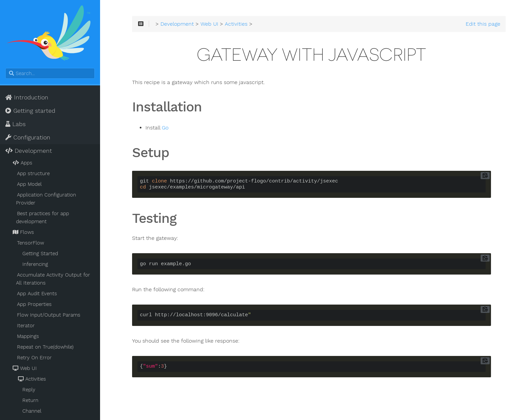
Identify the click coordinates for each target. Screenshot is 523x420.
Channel (32, 411)
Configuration (28, 137)
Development (29, 151)
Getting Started (40, 254)
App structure (33, 173)
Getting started (30, 111)
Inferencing (35, 264)
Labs (16, 124)
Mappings (28, 336)
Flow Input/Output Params (49, 315)
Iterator (26, 326)
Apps (22, 163)
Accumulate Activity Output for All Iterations (53, 279)
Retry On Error (34, 358)
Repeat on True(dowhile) (45, 347)
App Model (29, 184)
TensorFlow (31, 243)
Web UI (24, 368)
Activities (32, 379)
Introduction (27, 97)
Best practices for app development (43, 218)
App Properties (34, 304)
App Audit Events (37, 294)
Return (30, 400)
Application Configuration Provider (46, 199)
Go (165, 128)
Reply (29, 390)
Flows (23, 232)
